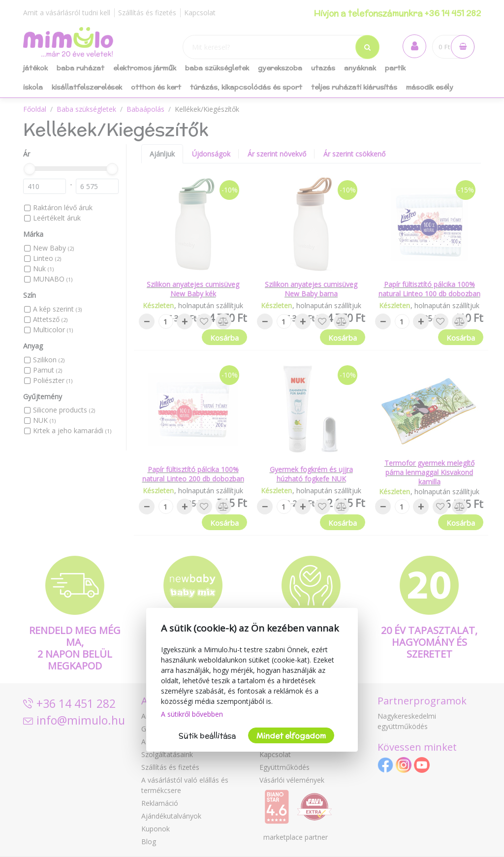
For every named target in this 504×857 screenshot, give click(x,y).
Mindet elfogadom (291, 736)
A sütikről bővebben (192, 714)
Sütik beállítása (207, 736)
